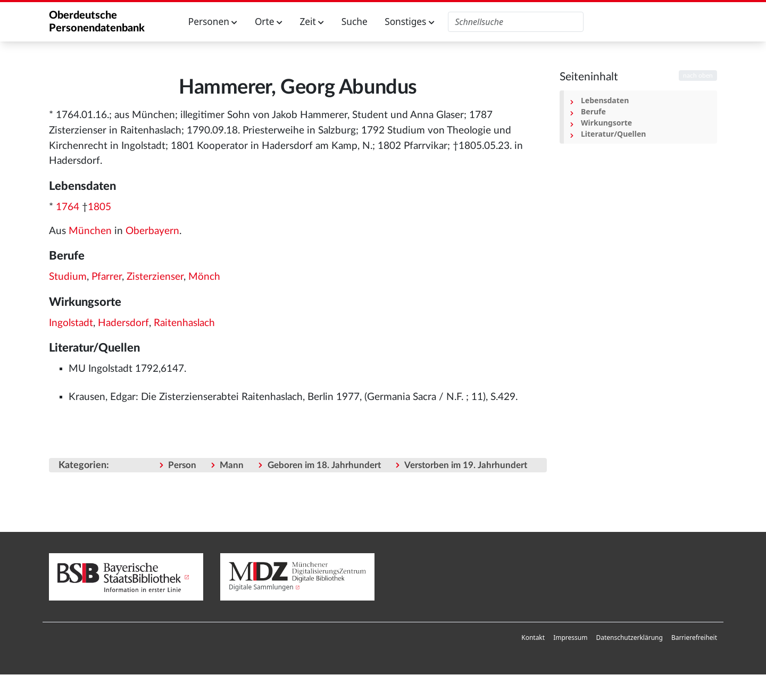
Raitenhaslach (184, 323)
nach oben (698, 76)
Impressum (570, 637)
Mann (232, 465)
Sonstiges (410, 22)
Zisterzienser (155, 277)
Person (182, 465)
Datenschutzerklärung (629, 637)
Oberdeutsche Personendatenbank (97, 22)
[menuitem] (533, 638)
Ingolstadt (71, 323)
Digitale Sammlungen (261, 587)
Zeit (312, 22)
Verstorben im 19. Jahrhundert (466, 465)
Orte (269, 22)
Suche (355, 22)
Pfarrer (107, 277)
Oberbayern (152, 231)
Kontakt (533, 637)
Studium (68, 277)
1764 (68, 207)
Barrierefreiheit (694, 637)
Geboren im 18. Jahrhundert (324, 465)
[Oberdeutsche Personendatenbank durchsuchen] (516, 22)
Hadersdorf (123, 323)
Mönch (204, 277)
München (90, 231)
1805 (99, 207)
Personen (213, 22)
